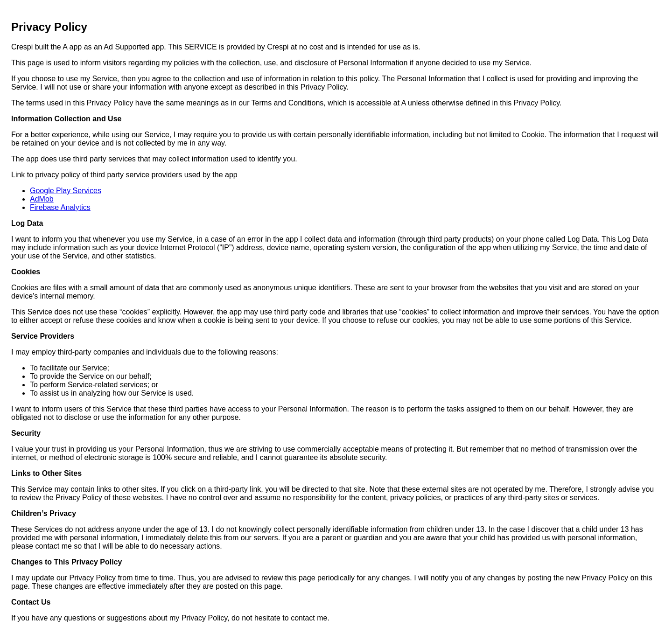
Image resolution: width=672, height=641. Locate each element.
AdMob (42, 199)
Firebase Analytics (60, 207)
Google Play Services (66, 191)
